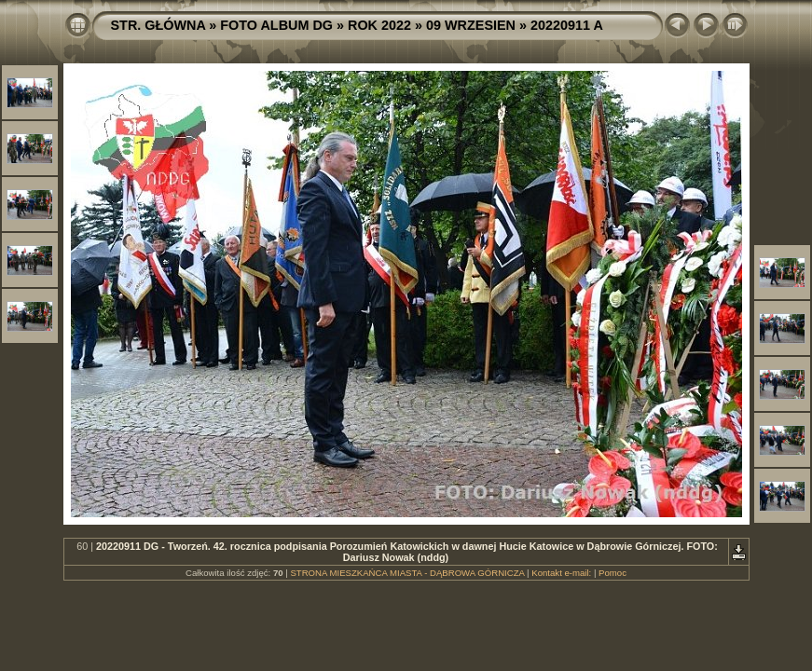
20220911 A (567, 25)
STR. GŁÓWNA (158, 25)
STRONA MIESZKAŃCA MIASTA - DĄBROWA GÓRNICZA (407, 573)
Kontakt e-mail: (561, 573)
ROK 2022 (379, 25)
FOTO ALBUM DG (276, 25)
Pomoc (612, 573)
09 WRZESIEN (471, 25)
